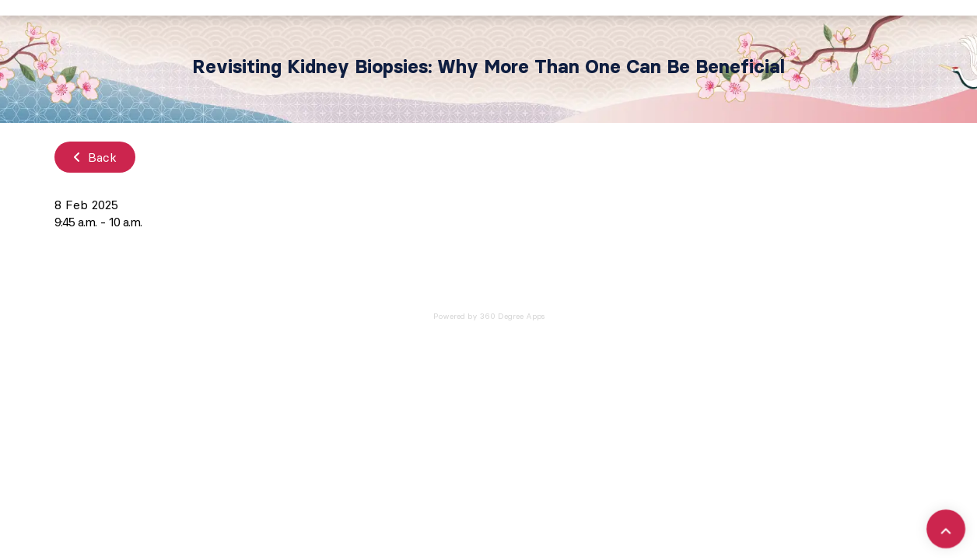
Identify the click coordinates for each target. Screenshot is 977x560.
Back (95, 157)
